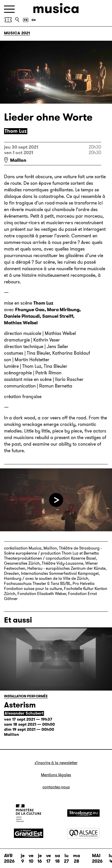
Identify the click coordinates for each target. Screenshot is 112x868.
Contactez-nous (56, 787)
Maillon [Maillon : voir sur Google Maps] (18, 160)
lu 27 (66, 858)
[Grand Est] (29, 833)
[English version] (34, 20)
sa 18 (57, 858)
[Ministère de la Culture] (29, 813)
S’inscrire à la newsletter (56, 763)
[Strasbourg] (83, 813)
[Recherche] (17, 20)
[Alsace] (83, 833)
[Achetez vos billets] (8, 20)
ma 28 (76, 858)
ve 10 (31, 858)
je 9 (23, 858)
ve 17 (48, 858)
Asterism (20, 705)
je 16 (40, 858)
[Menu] (9, 9)
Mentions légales (56, 775)
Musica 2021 (17, 33)
